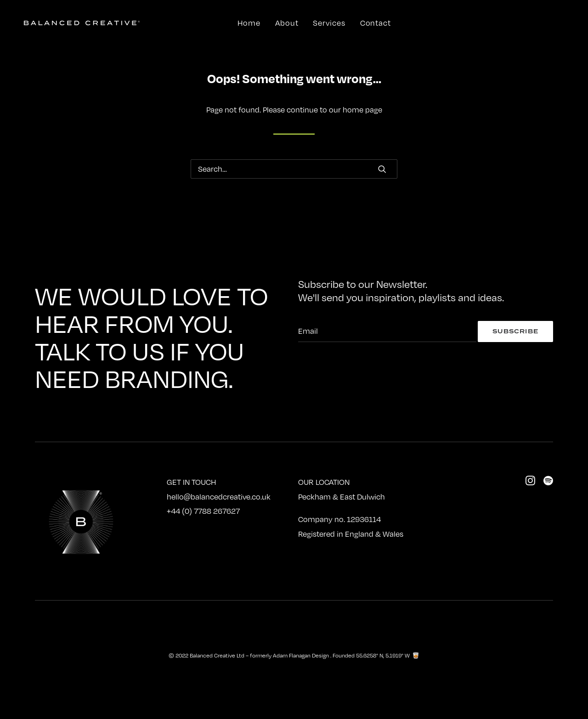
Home (249, 23)
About (287, 23)
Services (329, 23)
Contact (376, 23)
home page (362, 110)
